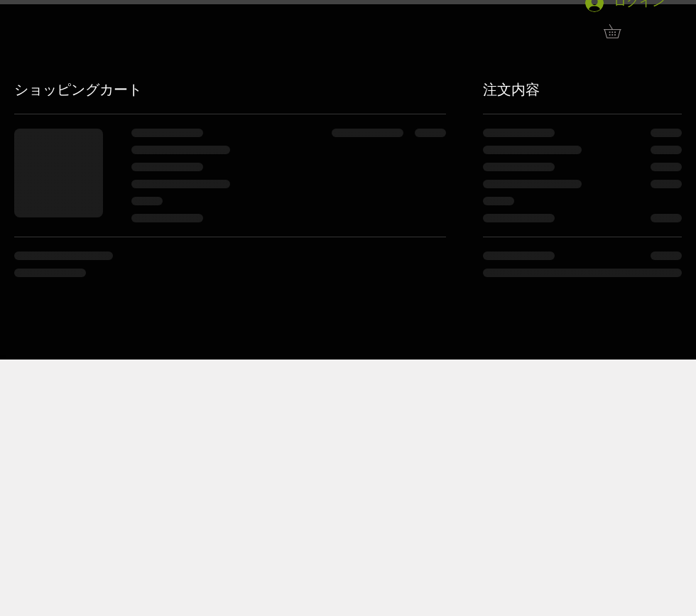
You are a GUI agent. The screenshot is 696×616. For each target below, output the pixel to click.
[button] (619, 31)
